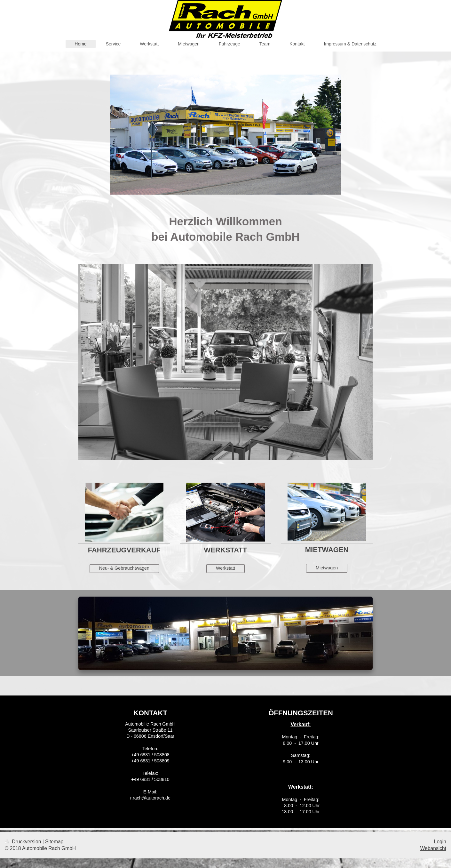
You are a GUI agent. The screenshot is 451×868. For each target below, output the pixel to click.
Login (440, 842)
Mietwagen (327, 568)
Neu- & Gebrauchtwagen (124, 568)
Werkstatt (225, 568)
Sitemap (54, 842)
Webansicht (433, 848)
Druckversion (24, 842)
